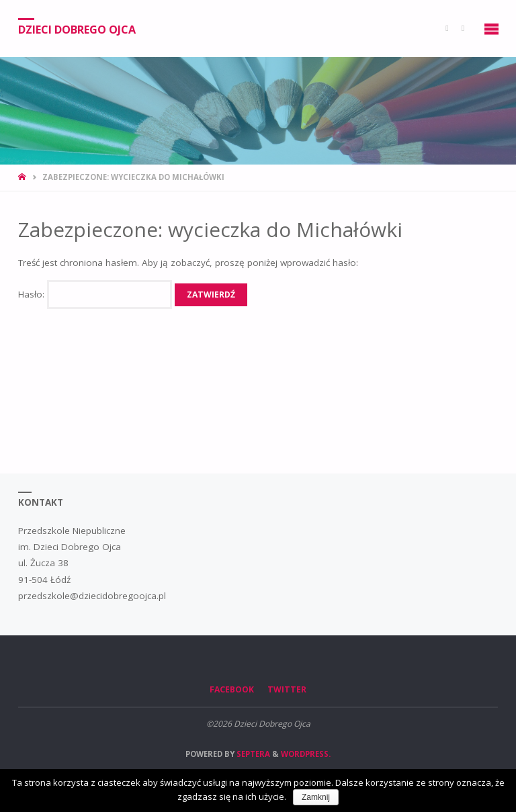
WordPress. (306, 754)
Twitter (287, 689)
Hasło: (95, 294)
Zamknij (316, 797)
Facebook (232, 689)
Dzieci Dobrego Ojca (77, 29)
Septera (252, 754)
